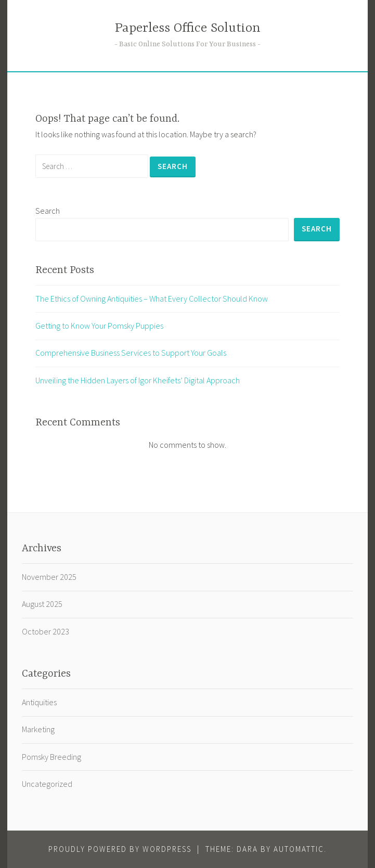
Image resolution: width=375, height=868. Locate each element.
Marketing (38, 729)
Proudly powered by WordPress (120, 849)
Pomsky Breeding (51, 757)
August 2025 (42, 604)
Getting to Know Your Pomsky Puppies (99, 326)
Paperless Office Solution (188, 28)
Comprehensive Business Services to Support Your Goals (131, 353)
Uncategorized (47, 784)
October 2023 (46, 631)
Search (48, 211)
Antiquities (39, 702)
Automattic (299, 849)
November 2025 (49, 577)
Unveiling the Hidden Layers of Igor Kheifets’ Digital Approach (138, 380)
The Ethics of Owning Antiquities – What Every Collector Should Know (152, 299)
